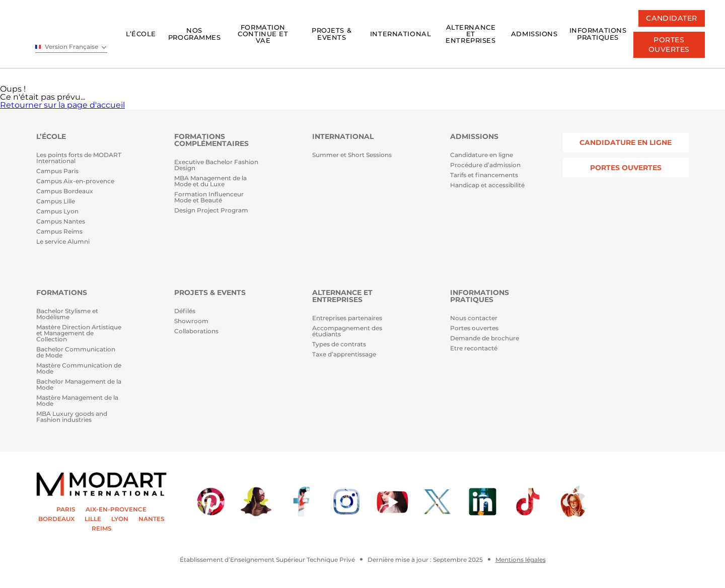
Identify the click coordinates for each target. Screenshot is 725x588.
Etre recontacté (474, 349)
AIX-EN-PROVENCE (116, 509)
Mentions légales (521, 560)
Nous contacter (474, 318)
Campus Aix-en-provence (75, 181)
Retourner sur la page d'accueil (62, 105)
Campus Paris (57, 171)
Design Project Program (211, 211)
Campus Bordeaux (65, 192)
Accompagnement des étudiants (347, 332)
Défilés (185, 311)
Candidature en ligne (482, 155)
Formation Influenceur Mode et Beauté (209, 198)
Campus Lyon (57, 212)
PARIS (66, 509)
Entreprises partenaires (347, 318)
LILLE (93, 519)
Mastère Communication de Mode (79, 369)
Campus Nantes (61, 222)
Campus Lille (56, 202)
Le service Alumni (63, 242)
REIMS (102, 529)
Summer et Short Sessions (352, 155)
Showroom (191, 321)
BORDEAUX (56, 519)
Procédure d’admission (485, 165)
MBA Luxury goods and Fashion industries (72, 417)
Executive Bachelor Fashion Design (216, 165)
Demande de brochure (485, 339)
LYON (120, 519)
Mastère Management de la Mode (77, 401)
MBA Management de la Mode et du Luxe (210, 181)
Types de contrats (339, 345)
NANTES (152, 519)
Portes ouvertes (474, 328)
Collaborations (196, 332)
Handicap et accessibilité (487, 186)
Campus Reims (59, 232)
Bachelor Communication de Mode (76, 353)
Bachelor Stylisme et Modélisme (67, 314)
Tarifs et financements (484, 175)
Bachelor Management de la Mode (79, 385)
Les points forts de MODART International (79, 158)
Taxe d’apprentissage (344, 355)
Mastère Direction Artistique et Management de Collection (79, 334)
